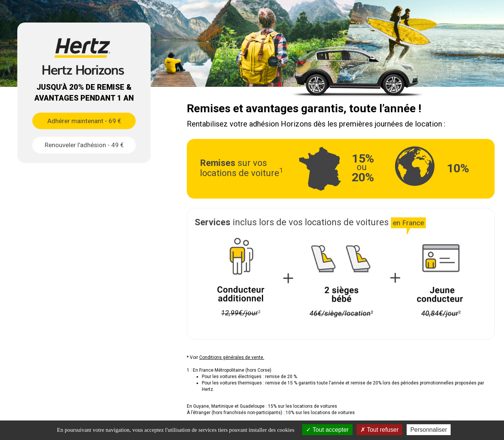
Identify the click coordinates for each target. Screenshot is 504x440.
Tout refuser (380, 430)
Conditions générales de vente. (232, 357)
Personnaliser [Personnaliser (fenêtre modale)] (429, 430)
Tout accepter (327, 430)
